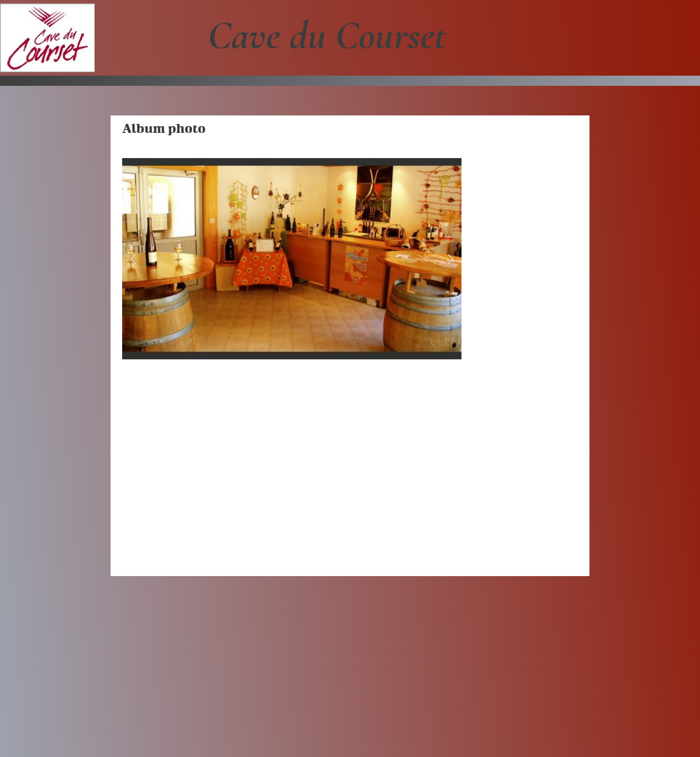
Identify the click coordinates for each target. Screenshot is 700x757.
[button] (133, 259)
